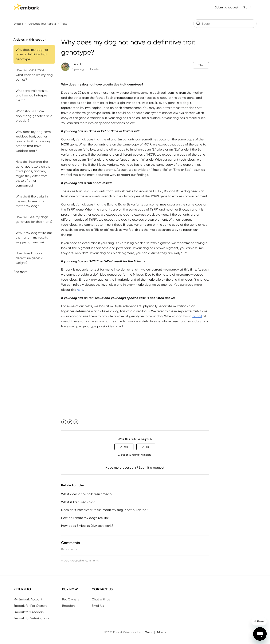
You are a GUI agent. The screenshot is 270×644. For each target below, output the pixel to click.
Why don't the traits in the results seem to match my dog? (32, 201)
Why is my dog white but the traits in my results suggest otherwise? (34, 238)
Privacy (161, 632)
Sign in (248, 7)
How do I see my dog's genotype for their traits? (34, 219)
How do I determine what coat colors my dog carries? (34, 75)
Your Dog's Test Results (42, 24)
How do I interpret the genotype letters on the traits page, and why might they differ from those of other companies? (33, 174)
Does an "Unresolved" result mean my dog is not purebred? (105, 510)
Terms (149, 632)
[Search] (225, 24)
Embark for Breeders (29, 612)
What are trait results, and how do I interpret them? (32, 95)
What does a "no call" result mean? (87, 494)
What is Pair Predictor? (78, 502)
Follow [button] (201, 65)
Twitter (70, 422)
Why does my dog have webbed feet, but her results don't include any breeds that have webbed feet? (33, 141)
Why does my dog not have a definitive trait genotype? (32, 54)
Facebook (64, 422)
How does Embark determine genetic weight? (29, 258)
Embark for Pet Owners (30, 606)
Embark (18, 24)
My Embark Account (28, 599)
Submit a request (227, 7)
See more (21, 272)
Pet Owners (71, 599)
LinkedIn (76, 422)
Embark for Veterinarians (32, 618)
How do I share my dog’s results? (85, 518)
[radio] (124, 447)
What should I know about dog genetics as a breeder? (34, 116)
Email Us (98, 606)
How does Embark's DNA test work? (87, 526)
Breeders (69, 606)
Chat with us (101, 599)
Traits (64, 24)
